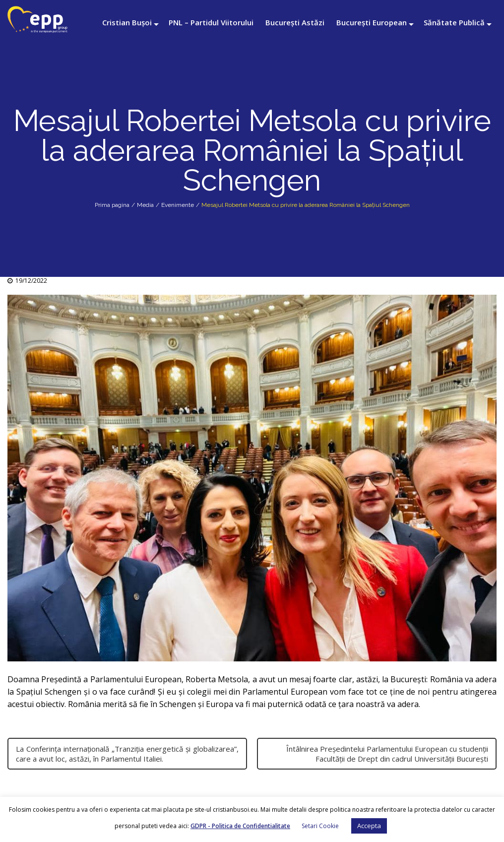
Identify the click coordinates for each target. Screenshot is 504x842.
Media (145, 205)
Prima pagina (112, 205)
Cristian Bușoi (127, 22)
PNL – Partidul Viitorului (211, 22)
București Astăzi (295, 22)
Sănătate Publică (454, 22)
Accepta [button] (369, 826)
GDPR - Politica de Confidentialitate (240, 826)
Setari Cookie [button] (320, 826)
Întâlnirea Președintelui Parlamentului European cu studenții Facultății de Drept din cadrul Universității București (387, 754)
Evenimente (178, 205)
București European (372, 22)
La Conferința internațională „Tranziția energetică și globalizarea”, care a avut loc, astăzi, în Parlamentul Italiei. (127, 754)
